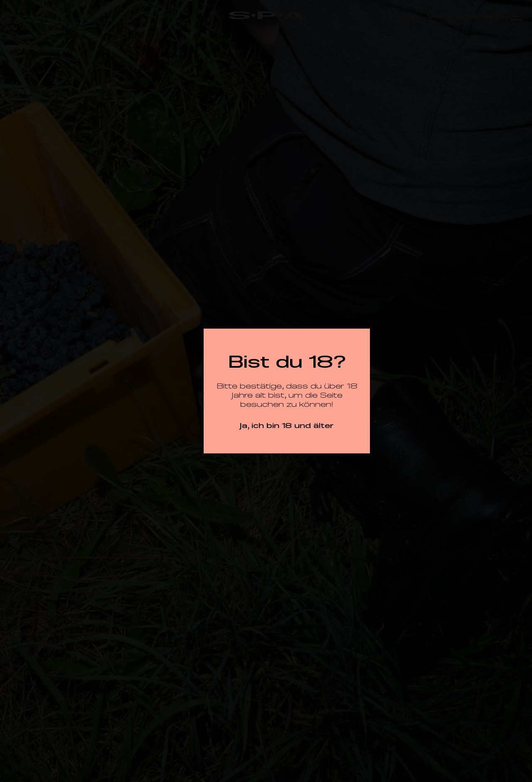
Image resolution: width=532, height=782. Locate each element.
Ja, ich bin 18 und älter (287, 425)
